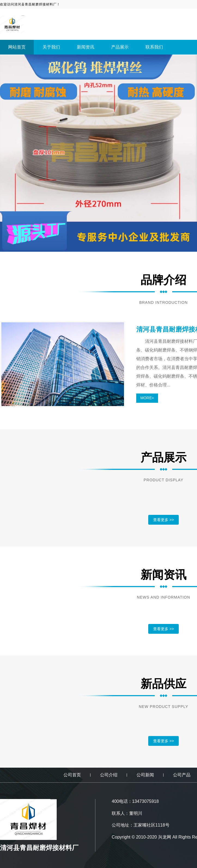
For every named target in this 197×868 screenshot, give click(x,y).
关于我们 (51, 47)
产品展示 (120, 47)
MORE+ (147, 398)
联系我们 (154, 47)
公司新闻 (145, 775)
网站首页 (17, 47)
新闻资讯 (86, 47)
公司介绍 (109, 775)
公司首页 (72, 775)
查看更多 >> (163, 520)
